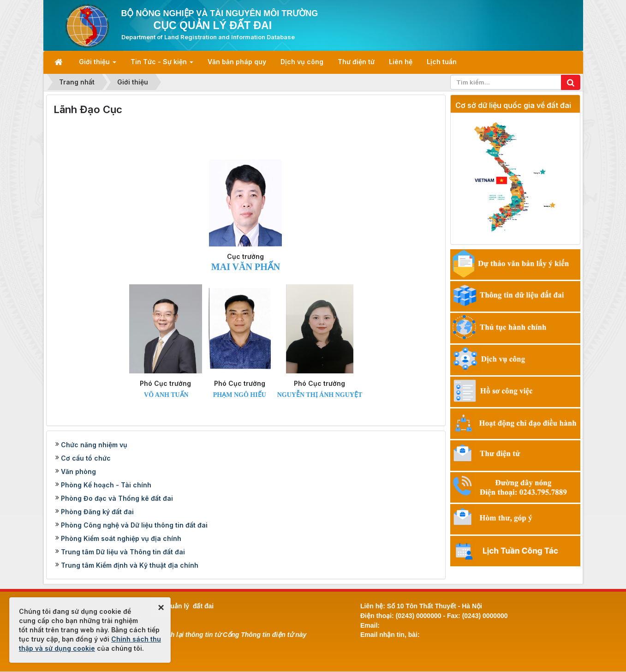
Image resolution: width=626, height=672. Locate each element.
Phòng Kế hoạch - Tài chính (106, 485)
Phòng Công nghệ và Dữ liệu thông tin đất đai (134, 525)
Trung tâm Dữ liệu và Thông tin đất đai (123, 552)
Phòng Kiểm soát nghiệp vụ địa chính (121, 538)
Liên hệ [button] (401, 62)
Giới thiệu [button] (98, 64)
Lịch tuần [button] (442, 62)
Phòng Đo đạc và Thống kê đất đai (117, 498)
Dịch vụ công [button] (302, 62)
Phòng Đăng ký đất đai (97, 512)
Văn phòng (78, 471)
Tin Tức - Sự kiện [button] (162, 64)
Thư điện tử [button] (356, 62)
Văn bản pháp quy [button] (237, 62)
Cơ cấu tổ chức (86, 458)
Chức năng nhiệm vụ (94, 445)
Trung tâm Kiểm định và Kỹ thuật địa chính (130, 565)
